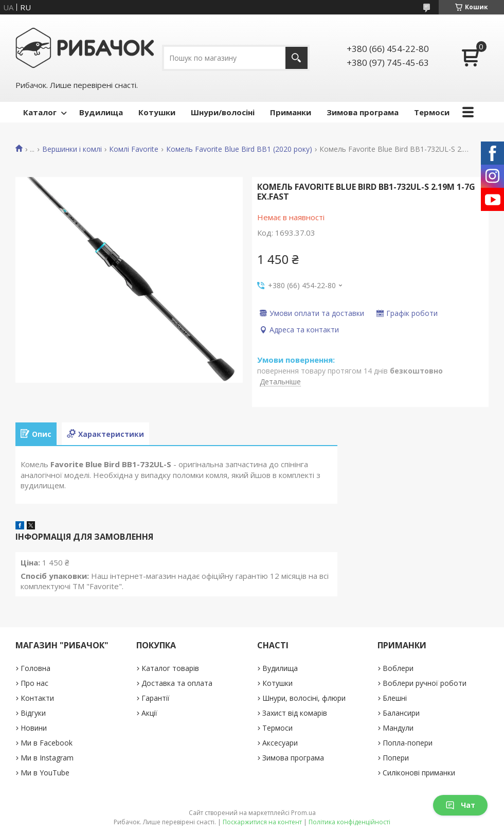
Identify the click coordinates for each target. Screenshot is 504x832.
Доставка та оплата (177, 683)
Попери (396, 758)
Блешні (395, 698)
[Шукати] (296, 58)
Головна (35, 668)
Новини (34, 728)
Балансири (401, 713)
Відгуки (33, 713)
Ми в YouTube (45, 773)
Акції (149, 713)
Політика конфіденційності (349, 822)
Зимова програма (363, 112)
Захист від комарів (295, 713)
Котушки (157, 112)
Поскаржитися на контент (262, 822)
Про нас (34, 683)
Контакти (37, 698)
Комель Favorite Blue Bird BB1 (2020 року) (239, 149)
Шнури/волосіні (223, 112)
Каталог (40, 112)
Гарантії (156, 698)
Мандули (398, 728)
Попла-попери (408, 743)
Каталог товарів (170, 668)
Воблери (398, 668)
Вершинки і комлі (72, 149)
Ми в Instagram (47, 758)
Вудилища (101, 112)
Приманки (291, 112)
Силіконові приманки (419, 773)
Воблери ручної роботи (425, 683)
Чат (460, 805)
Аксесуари (280, 743)
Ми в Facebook (47, 743)
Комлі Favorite (134, 149)
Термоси (432, 112)
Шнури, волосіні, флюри (304, 698)
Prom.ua (303, 813)
